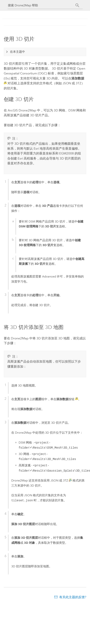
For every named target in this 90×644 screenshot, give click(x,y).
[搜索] (78, 5)
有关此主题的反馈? (73, 597)
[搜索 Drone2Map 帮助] (42, 5)
